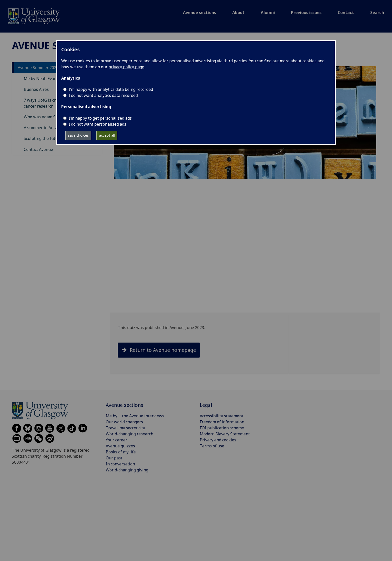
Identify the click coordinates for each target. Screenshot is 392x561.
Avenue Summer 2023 (38, 68)
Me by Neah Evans (41, 79)
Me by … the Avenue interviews (135, 416)
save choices (78, 135)
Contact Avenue (38, 149)
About (238, 13)
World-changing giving (127, 470)
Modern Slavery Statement (225, 434)
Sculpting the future (43, 138)
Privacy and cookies (218, 440)
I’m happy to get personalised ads (100, 118)
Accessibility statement (221, 416)
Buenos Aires (36, 89)
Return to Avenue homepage (163, 350)
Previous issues (306, 13)
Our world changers (124, 422)
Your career (116, 440)
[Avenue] (34, 16)
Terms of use (212, 446)
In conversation (120, 464)
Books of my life (121, 452)
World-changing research (129, 434)
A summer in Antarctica (46, 128)
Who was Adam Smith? (45, 117)
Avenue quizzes (120, 446)
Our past (114, 458)
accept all (107, 135)
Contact (346, 13)
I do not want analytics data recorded (103, 95)
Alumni (268, 13)
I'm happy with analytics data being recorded (111, 89)
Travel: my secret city (125, 428)
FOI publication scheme (222, 428)
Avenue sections (199, 13)
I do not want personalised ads (97, 124)
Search (377, 13)
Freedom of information (222, 422)
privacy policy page (126, 67)
